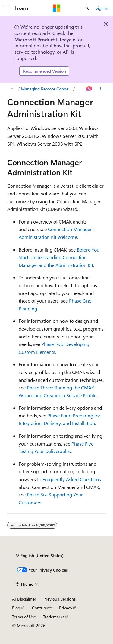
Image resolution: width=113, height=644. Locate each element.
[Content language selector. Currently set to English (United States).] (40, 556)
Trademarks (54, 617)
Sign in (102, 8)
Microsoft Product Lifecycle (45, 39)
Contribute (42, 608)
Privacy (66, 608)
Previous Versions (60, 599)
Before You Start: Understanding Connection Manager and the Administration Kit (59, 257)
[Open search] (87, 8)
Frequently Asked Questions (72, 479)
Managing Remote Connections (47, 89)
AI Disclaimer (24, 599)
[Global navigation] (6, 8)
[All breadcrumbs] (13, 89)
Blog (16, 608)
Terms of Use (24, 617)
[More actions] (100, 89)
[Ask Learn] (89, 89)
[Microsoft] (57, 8)
